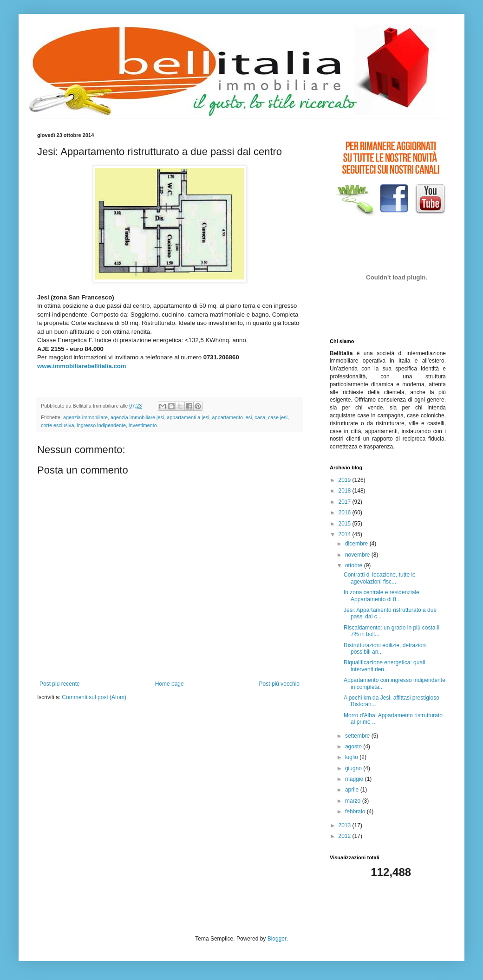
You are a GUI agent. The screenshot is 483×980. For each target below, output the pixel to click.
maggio (355, 779)
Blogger (277, 939)
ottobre (355, 565)
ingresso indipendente (101, 425)
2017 (346, 502)
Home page (170, 684)
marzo (354, 801)
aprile (353, 790)
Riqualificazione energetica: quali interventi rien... (384, 666)
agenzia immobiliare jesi (137, 417)
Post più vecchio (279, 684)
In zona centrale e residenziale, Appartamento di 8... (382, 596)
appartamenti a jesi (188, 417)
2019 (346, 480)
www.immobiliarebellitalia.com (82, 366)
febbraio (356, 811)
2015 (346, 524)
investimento (143, 425)
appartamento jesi (232, 417)
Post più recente (60, 684)
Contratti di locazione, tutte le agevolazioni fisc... (380, 578)
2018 (346, 491)
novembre (358, 555)
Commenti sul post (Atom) (94, 697)
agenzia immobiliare (85, 417)
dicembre (357, 544)
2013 (346, 825)
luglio (352, 757)
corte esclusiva (57, 425)
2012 (346, 836)
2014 (346, 534)
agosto (354, 746)
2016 (346, 513)
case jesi (278, 417)
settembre (358, 736)
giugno (354, 768)
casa (260, 417)
